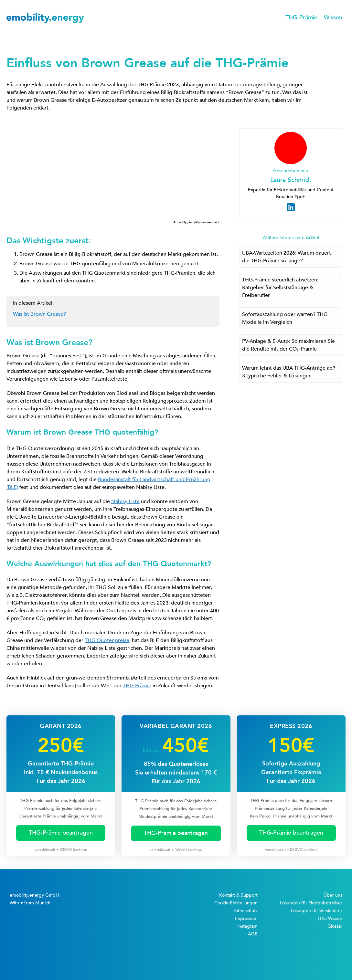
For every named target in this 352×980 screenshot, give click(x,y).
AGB (253, 934)
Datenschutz (245, 911)
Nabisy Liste (125, 501)
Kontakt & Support (238, 895)
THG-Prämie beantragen (61, 833)
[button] (301, 18)
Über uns (333, 895)
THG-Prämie (137, 686)
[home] (45, 18)
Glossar (335, 926)
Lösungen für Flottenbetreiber (311, 903)
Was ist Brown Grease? (39, 314)
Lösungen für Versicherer (317, 911)
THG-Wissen (330, 918)
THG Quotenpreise (107, 640)
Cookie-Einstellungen (236, 903)
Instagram (247, 926)
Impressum (246, 918)
